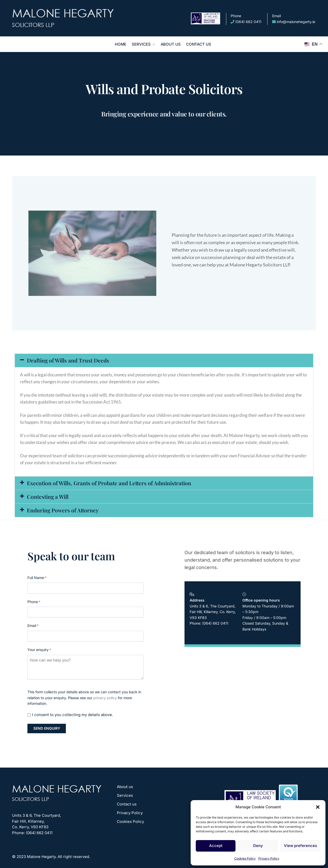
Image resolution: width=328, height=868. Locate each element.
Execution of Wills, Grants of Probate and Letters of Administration (109, 483)
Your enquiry (39, 650)
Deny (258, 846)
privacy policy (105, 698)
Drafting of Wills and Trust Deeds (68, 360)
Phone (34, 602)
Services (125, 795)
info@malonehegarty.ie (294, 18)
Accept (216, 846)
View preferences (300, 846)
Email (33, 626)
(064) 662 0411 (246, 18)
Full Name (37, 578)
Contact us (127, 804)
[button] (318, 807)
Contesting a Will (48, 497)
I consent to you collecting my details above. (73, 715)
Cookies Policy (245, 858)
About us (125, 787)
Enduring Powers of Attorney (63, 510)
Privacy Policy (269, 858)
